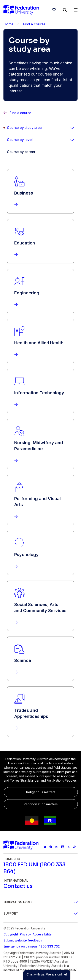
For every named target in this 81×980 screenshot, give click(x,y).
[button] (47, 975)
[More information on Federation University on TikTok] (75, 847)
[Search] (65, 10)
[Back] (18, 24)
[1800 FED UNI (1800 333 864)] (40, 868)
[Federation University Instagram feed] (57, 847)
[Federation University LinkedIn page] (63, 847)
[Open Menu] (76, 10)
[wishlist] (54, 10)
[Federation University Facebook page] (51, 847)
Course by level (20, 140)
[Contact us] (18, 886)
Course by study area (24, 128)
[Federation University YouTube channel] (45, 847)
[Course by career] (40, 152)
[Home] (21, 10)
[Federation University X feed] (69, 847)
